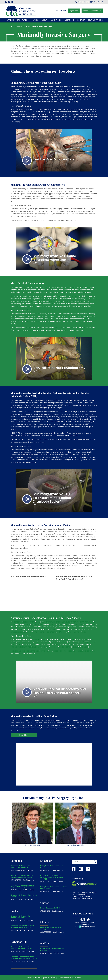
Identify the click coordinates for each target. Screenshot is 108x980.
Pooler (14, 908)
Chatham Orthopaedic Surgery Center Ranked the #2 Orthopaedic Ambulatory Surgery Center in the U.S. (84, 893)
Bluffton (45, 941)
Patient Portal (97, 2)
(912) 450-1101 (16, 918)
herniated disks (89, 46)
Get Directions (28, 868)
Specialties (22, 17)
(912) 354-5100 (16, 887)
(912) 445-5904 (16, 949)
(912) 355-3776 (16, 877)
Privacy (53, 975)
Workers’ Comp (82, 2)
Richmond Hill (19, 939)
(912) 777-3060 (16, 897)
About (44, 17)
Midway (45, 920)
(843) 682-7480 (46, 950)
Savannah (16, 858)
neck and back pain (73, 46)
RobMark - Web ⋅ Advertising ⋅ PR (62, 977)
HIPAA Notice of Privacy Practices (69, 975)
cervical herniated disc (87, 293)
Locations (69, 17)
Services (34, 17)
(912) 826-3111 (45, 868)
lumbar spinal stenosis (19, 188)
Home (13, 24)
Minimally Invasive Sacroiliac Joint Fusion (34, 713)
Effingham (46, 858)
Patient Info (56, 17)
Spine (28, 24)
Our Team (10, 17)
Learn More (24, 732)
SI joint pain (36, 717)
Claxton (45, 900)
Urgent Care (74, 9)
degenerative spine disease (80, 48)
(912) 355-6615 (61, 9)
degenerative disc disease (23, 439)
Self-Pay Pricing (95, 17)
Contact (81, 17)
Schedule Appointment (92, 9)
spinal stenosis (16, 51)
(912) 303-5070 (46, 929)
